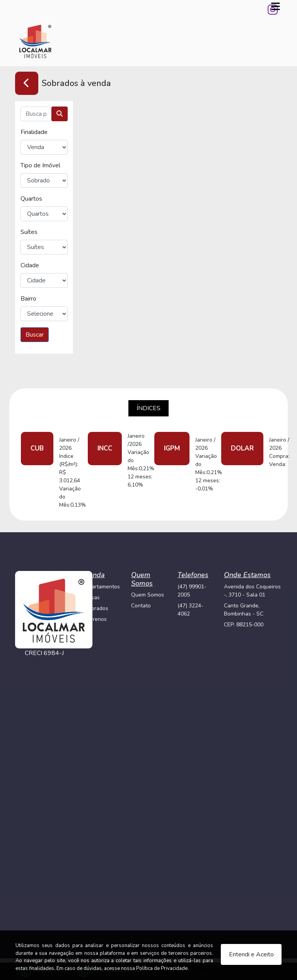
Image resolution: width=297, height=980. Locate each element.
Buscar (35, 335)
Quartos (31, 199)
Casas (92, 597)
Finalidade (34, 132)
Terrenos (96, 619)
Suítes (29, 232)
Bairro (28, 299)
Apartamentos (102, 587)
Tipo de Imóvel (40, 165)
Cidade (30, 265)
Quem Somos (148, 595)
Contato (141, 606)
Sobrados (96, 608)
